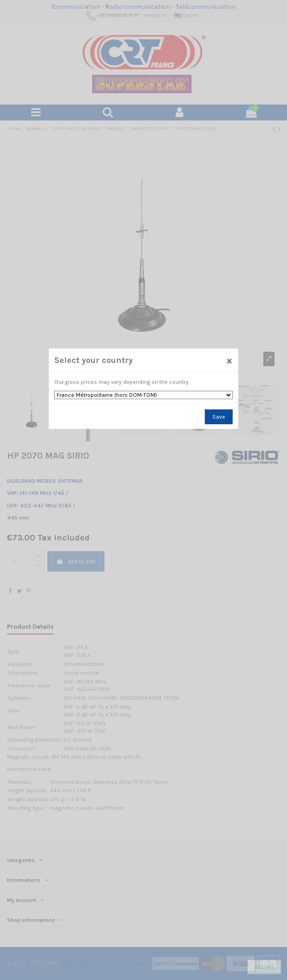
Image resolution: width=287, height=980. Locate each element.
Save (219, 417)
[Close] (229, 360)
